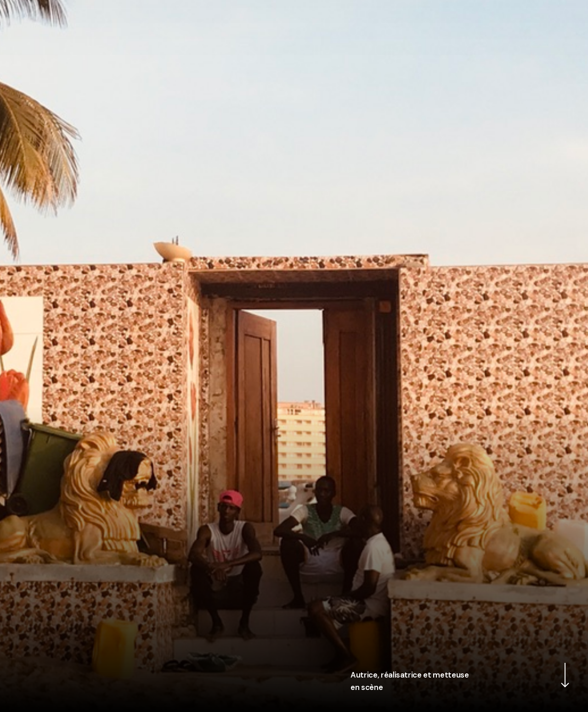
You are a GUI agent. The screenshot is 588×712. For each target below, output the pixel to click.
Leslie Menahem (294, 18)
